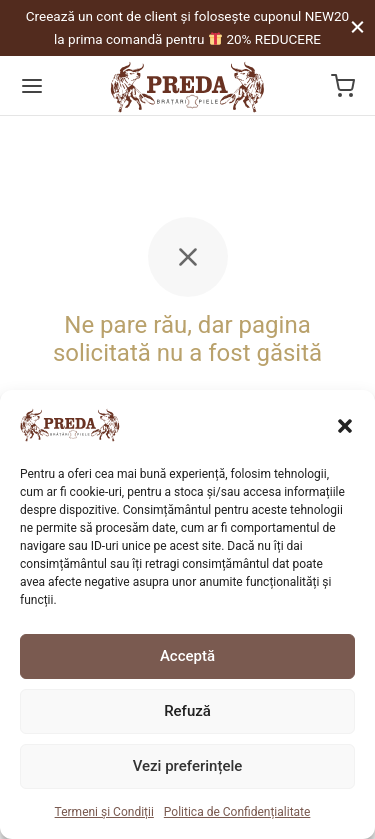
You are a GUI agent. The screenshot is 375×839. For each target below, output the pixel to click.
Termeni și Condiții (104, 812)
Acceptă (187, 656)
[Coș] (343, 86)
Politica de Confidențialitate (237, 812)
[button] (345, 425)
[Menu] (32, 86)
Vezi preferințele (188, 766)
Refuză (187, 711)
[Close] (357, 27)
